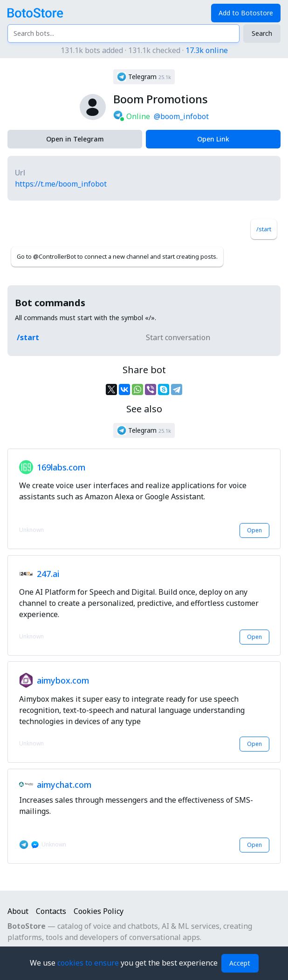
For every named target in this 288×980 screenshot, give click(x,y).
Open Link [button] (213, 139)
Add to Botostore (246, 13)
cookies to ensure (89, 963)
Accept (240, 963)
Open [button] (254, 530)
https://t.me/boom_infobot (61, 184)
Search (262, 33)
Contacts (51, 911)
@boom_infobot (181, 116)
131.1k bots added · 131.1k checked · (144, 50)
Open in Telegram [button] (75, 139)
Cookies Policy (99, 911)
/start (264, 229)
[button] (144, 77)
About (18, 911)
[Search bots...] (123, 34)
